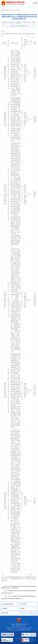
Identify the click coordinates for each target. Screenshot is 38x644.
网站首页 (8, 10)
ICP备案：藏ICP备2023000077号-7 (19, 626)
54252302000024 (17, 628)
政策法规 (14, 10)
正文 (18, 10)
